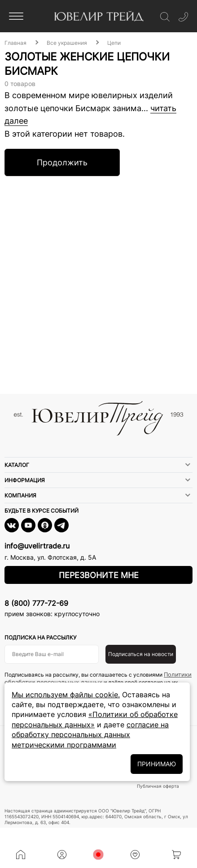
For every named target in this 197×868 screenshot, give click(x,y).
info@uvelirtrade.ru (37, 546)
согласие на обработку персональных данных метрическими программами (90, 735)
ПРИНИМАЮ (157, 764)
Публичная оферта (158, 786)
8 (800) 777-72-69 (36, 603)
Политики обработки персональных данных (98, 678)
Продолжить (62, 162)
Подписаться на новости (141, 654)
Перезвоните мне (99, 575)
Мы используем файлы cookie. (66, 695)
